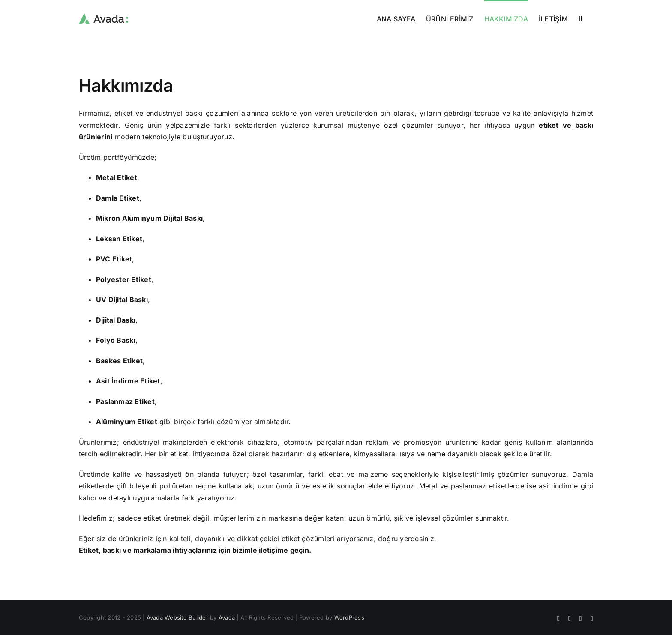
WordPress (349, 617)
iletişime (273, 550)
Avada (227, 617)
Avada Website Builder (177, 617)
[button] (580, 18)
